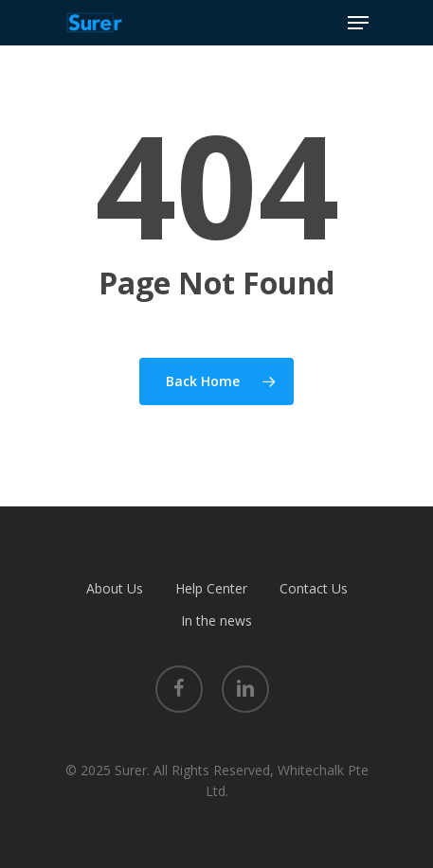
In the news (216, 620)
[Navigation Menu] (358, 23)
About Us (115, 588)
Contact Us (314, 588)
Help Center (211, 588)
